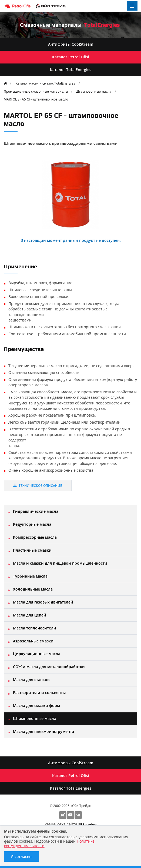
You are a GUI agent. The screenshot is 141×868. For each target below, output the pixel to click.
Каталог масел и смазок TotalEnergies (45, 83)
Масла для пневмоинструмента (43, 731)
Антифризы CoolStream (71, 44)
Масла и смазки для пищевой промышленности (60, 563)
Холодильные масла (33, 589)
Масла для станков (31, 680)
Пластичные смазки (32, 550)
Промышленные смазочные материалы (36, 91)
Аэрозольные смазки (33, 641)
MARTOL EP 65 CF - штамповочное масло (36, 99)
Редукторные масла (32, 524)
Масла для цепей (30, 615)
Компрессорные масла (35, 537)
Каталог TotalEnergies (71, 70)
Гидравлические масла (36, 511)
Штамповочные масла (93, 91)
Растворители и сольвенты (39, 693)
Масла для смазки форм (36, 706)
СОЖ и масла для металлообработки (49, 667)
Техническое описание (38, 485)
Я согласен (21, 857)
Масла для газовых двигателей (43, 602)
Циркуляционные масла (37, 654)
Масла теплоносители (35, 628)
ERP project (88, 824)
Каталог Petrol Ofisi (71, 57)
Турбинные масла (30, 576)
